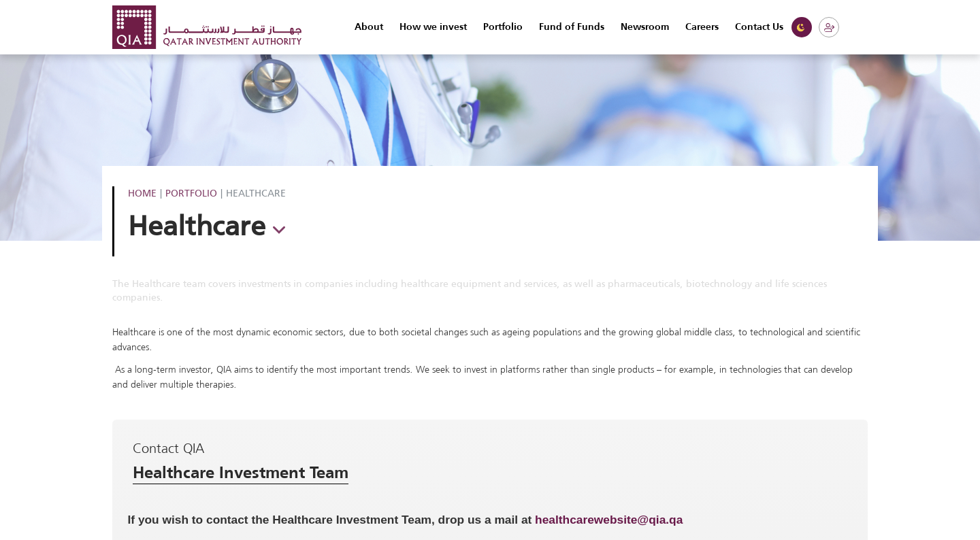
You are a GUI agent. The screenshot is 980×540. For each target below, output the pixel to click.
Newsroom (645, 27)
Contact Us (759, 27)
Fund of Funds (572, 27)
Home (142, 193)
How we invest (433, 27)
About (369, 27)
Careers (702, 27)
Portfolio (503, 27)
